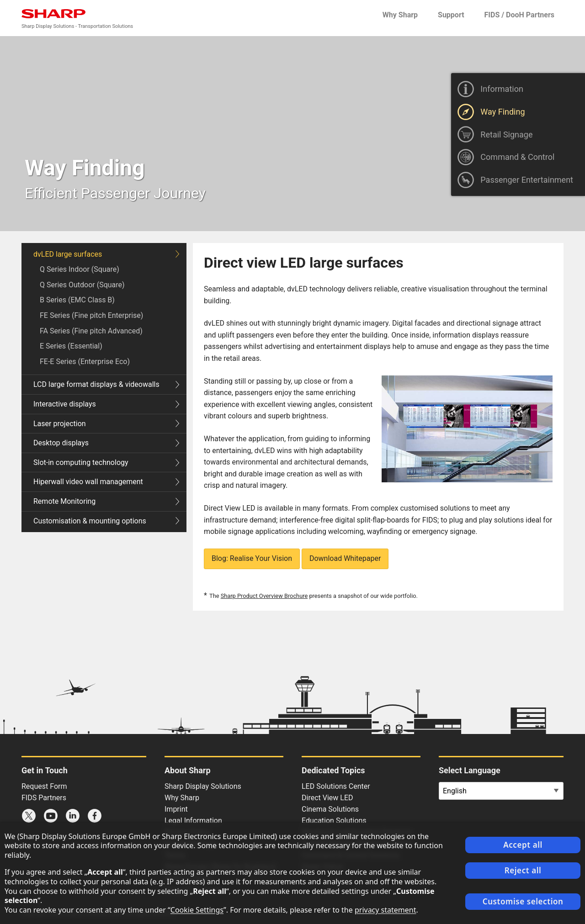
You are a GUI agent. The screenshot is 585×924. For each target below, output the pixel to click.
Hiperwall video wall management (106, 482)
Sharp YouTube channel (51, 816)
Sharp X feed (29, 816)
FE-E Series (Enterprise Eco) (85, 362)
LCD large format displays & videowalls (106, 384)
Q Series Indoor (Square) (80, 269)
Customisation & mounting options (106, 521)
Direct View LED (327, 798)
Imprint (176, 809)
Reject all (523, 870)
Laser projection (106, 424)
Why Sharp (400, 15)
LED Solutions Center (336, 786)
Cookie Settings (197, 910)
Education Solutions (334, 821)
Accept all (523, 845)
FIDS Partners (44, 798)
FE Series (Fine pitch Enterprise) (91, 315)
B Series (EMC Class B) (77, 300)
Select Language (470, 770)
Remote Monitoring (106, 501)
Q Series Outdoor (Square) (82, 285)
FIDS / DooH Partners (519, 15)
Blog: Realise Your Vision (252, 558)
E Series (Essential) (71, 346)
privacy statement (386, 910)
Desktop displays (106, 443)
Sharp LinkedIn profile (73, 816)
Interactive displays (106, 404)
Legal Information (193, 821)
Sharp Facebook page (95, 816)
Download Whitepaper (345, 558)
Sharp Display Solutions (203, 786)
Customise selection (523, 901)
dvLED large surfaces (106, 254)
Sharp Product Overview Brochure (264, 596)
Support (451, 15)
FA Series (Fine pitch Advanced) (91, 331)
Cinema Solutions (330, 809)
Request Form (44, 786)
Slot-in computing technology (106, 462)
